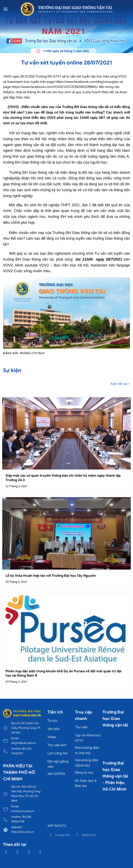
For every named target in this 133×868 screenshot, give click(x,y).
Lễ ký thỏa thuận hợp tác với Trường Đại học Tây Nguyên (51, 576)
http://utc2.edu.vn (23, 832)
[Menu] (5, 9)
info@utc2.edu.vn (23, 811)
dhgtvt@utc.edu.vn (24, 743)
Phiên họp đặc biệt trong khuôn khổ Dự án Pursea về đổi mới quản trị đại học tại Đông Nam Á (64, 673)
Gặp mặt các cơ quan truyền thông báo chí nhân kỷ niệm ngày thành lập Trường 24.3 (63, 478)
